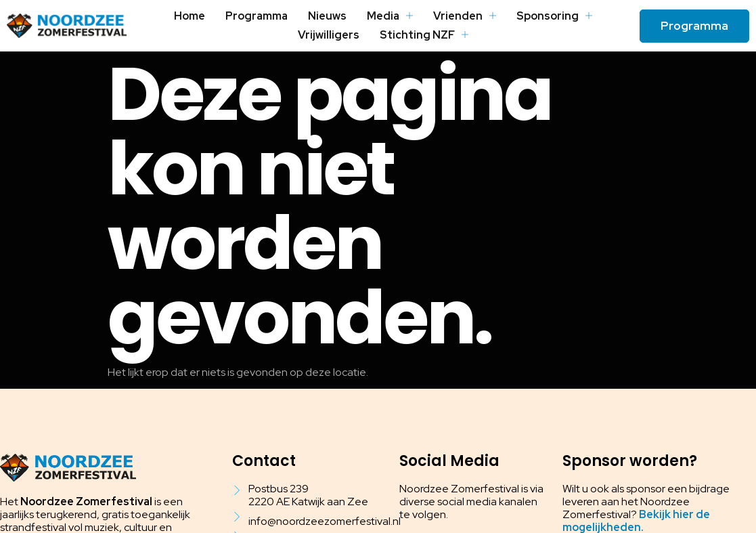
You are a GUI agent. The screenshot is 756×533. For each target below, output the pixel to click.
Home (191, 16)
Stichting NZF (424, 35)
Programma (258, 16)
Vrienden (465, 16)
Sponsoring (554, 16)
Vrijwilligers (329, 35)
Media (391, 16)
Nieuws (328, 16)
